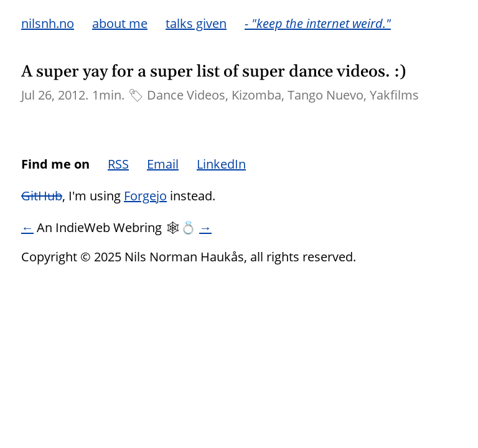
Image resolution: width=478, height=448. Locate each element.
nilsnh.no (48, 23)
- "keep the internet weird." (318, 23)
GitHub (42, 196)
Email (163, 164)
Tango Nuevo (326, 95)
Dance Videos (186, 95)
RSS (118, 164)
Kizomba (256, 95)
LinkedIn (221, 164)
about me (120, 23)
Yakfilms (394, 95)
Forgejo (145, 196)
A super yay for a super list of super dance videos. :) (213, 72)
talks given (196, 23)
